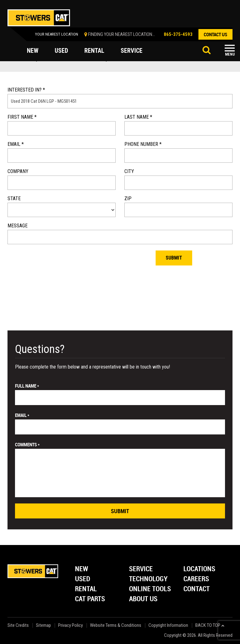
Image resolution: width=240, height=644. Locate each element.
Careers (196, 579)
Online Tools (150, 589)
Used (83, 579)
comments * (27, 444)
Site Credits (18, 625)
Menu (230, 54)
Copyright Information (168, 625)
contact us (215, 34)
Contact (197, 589)
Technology (148, 579)
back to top (210, 625)
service (132, 51)
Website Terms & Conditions (116, 625)
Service (141, 569)
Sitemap (43, 625)
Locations (199, 569)
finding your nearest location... (122, 34)
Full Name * (27, 386)
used (61, 51)
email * (22, 415)
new (33, 51)
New (82, 569)
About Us (143, 599)
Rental (86, 589)
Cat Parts (90, 599)
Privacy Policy (70, 625)
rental (94, 51)
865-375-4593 (178, 34)
